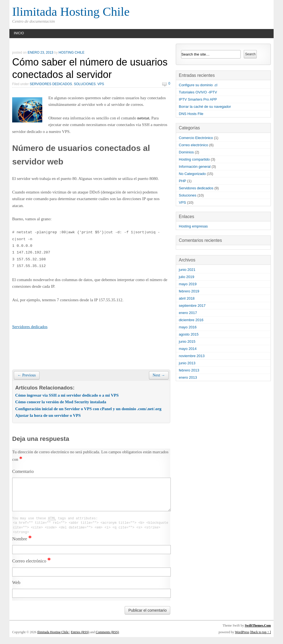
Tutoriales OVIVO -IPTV (198, 92)
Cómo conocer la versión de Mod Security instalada (61, 402)
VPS (101, 84)
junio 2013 (187, 363)
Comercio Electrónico (196, 138)
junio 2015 (187, 341)
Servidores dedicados (51, 84)
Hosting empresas (193, 226)
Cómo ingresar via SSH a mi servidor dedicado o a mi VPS (67, 395)
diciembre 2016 (191, 320)
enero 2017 (188, 313)
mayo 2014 (188, 349)
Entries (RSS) (80, 639)
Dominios (186, 152)
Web (16, 589)
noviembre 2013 (192, 356)
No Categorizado (192, 174)
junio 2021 (187, 270)
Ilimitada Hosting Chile (71, 12)
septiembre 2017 (192, 306)
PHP (183, 181)
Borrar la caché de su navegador (205, 107)
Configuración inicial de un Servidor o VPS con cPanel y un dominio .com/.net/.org (88, 409)
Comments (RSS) (107, 639)
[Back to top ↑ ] (260, 639)
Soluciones (85, 84)
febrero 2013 (189, 370)
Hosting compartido (194, 159)
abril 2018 (187, 298)
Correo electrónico (32, 568)
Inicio (19, 33)
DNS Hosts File (191, 114)
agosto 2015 (189, 334)
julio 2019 (187, 277)
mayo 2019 (188, 284)
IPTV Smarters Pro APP (198, 99)
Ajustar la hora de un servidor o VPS (48, 415)
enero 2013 (188, 377)
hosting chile (71, 53)
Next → (159, 375)
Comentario (23, 471)
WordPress (242, 639)
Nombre (22, 546)
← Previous (27, 375)
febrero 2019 (189, 291)
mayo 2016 (188, 327)
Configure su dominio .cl (198, 85)
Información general (195, 167)
